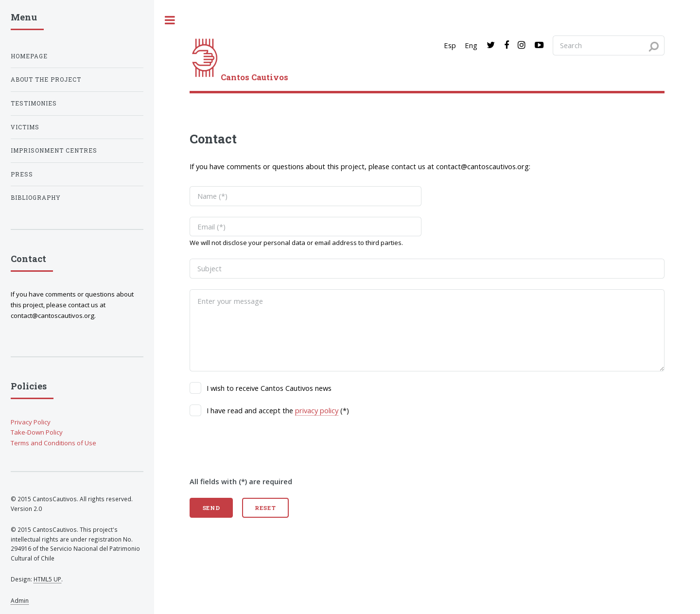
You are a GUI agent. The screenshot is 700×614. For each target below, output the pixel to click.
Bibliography (36, 198)
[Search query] (609, 45)
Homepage (29, 56)
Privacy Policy (31, 422)
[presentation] (263, 446)
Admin (20, 600)
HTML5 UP (47, 579)
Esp (450, 45)
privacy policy (317, 410)
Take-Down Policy (37, 432)
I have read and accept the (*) (278, 411)
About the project (46, 79)
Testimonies (34, 103)
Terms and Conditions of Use (53, 443)
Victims (25, 127)
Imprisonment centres (54, 150)
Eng (471, 45)
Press (22, 174)
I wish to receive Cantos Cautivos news (269, 388)
